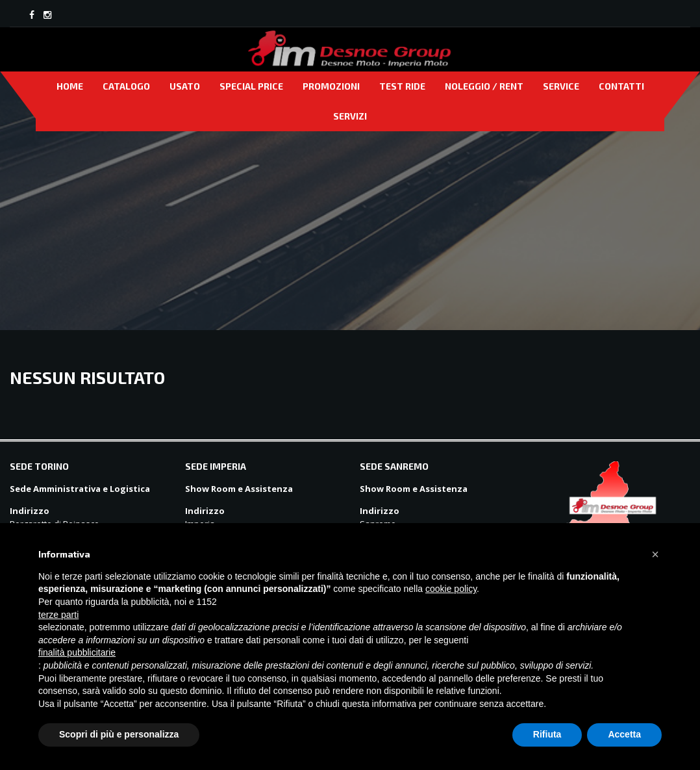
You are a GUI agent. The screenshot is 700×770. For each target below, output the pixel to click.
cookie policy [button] (451, 589)
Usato (185, 86)
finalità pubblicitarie (77, 652)
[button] (655, 554)
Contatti (621, 86)
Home (70, 86)
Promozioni (331, 86)
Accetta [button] (624, 734)
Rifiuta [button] (547, 734)
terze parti (58, 615)
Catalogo (126, 86)
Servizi (350, 116)
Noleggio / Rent (484, 86)
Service (561, 86)
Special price (251, 86)
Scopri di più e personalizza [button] (119, 734)
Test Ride (402, 86)
